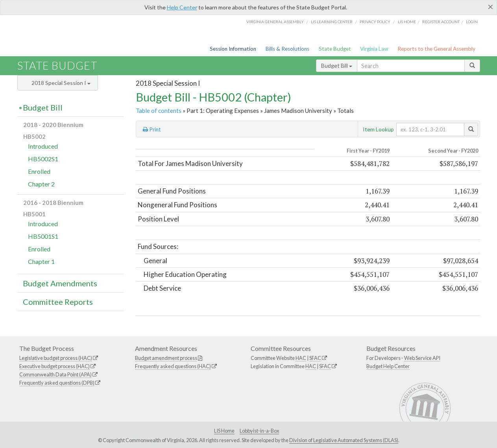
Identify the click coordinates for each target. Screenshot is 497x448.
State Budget (335, 49)
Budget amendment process (166, 358)
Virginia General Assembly (275, 22)
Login (472, 22)
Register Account (441, 22)
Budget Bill (337, 65)
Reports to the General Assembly (436, 49)
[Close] (491, 7)
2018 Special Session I (61, 83)
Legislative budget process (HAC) (56, 358)
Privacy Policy (375, 22)
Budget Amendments (60, 283)
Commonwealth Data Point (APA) (55, 374)
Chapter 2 (41, 184)
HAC (301, 358)
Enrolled (39, 171)
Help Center (182, 7)
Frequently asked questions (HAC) (173, 366)
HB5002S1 (43, 159)
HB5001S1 (43, 236)
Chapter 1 (41, 261)
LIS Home (224, 431)
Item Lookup (378, 129)
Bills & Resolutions (287, 49)
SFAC (315, 358)
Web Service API (422, 358)
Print (152, 129)
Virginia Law (374, 49)
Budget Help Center (388, 366)
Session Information (233, 49)
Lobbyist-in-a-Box (259, 431)
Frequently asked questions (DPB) (57, 383)
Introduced (43, 146)
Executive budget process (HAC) (55, 366)
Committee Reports (58, 302)
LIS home (407, 22)
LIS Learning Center (332, 22)
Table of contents (159, 111)
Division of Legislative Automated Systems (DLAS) (344, 440)
